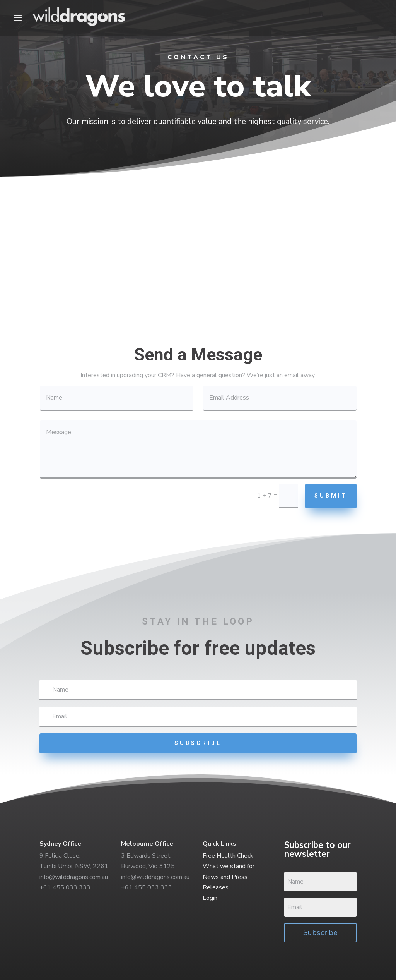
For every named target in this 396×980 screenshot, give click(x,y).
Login (210, 898)
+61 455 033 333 (65, 887)
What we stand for (229, 866)
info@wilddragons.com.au (74, 877)
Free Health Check (228, 856)
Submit (331, 496)
